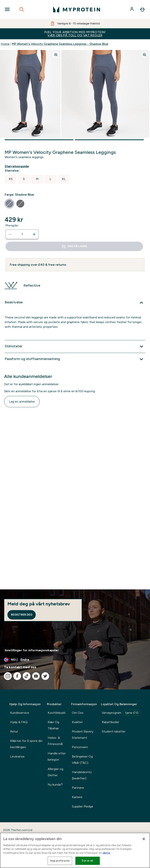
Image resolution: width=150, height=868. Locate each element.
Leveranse (17, 756)
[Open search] (22, 9)
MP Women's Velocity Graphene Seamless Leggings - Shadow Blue (60, 44)
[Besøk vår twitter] (45, 676)
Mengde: (12, 225)
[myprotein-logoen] (77, 9)
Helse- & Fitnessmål (55, 741)
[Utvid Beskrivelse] (75, 303)
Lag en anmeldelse (22, 401)
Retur (14, 731)
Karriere (77, 797)
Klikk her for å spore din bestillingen (26, 744)
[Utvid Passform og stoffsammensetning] (75, 359)
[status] (22, 234)
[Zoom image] (56, 55)
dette (106, 853)
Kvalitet (77, 722)
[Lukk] (144, 839)
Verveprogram (121, 713)
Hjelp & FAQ (19, 722)
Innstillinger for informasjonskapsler (32, 650)
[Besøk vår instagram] (8, 676)
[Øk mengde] (34, 234)
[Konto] (132, 9)
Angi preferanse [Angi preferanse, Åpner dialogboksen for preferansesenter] (60, 861)
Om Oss (78, 713)
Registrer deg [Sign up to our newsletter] (22, 615)
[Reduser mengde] (10, 234)
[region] (75, 850)
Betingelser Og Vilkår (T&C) (82, 760)
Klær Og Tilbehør (53, 725)
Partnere (78, 788)
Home (5, 44)
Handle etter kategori (57, 756)
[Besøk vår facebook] (17, 676)
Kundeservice (20, 713)
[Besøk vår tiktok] (27, 676)
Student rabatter (114, 731)
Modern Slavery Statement (83, 735)
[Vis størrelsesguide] (18, 166)
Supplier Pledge (83, 806)
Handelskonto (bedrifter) (82, 775)
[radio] (11, 179)
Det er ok (87, 861)
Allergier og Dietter (55, 772)
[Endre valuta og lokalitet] (75, 660)
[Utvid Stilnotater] (75, 347)
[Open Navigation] (7, 9)
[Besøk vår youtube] (36, 676)
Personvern (80, 747)
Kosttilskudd (56, 713)
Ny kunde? (55, 785)
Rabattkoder (110, 722)
